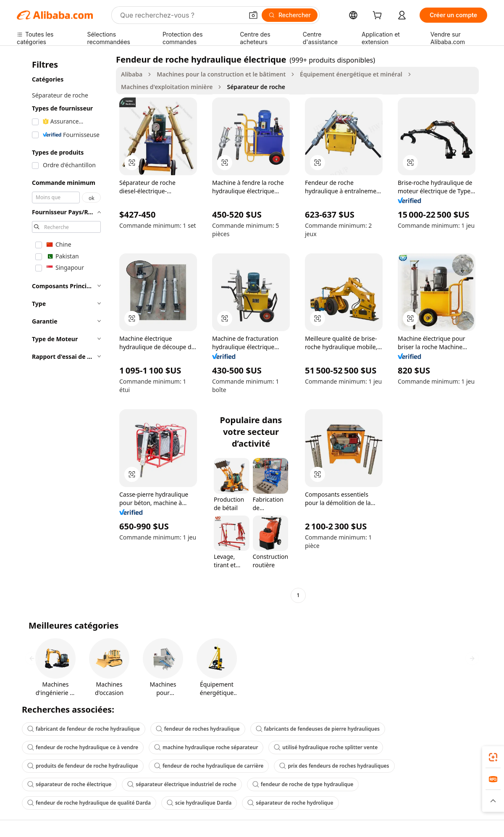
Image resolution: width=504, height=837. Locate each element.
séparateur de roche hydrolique (290, 803)
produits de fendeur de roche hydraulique (83, 766)
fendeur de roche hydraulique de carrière (209, 766)
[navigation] (64, 328)
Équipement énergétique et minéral (351, 74)
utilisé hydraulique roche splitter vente (326, 747)
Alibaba (132, 74)
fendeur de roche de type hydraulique (303, 784)
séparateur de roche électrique (69, 784)
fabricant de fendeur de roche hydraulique (84, 729)
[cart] (379, 16)
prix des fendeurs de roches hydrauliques (334, 766)
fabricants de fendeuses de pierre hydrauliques (318, 729)
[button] (253, 15)
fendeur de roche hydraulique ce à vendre (83, 747)
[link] (493, 757)
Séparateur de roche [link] (256, 87)
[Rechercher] (290, 15)
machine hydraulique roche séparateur (206, 747)
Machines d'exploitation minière (167, 87)
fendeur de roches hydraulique (198, 729)
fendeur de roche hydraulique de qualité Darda (89, 803)
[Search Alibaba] (181, 15)
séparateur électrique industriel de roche (182, 784)
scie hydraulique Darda (199, 803)
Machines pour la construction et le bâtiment (221, 74)
